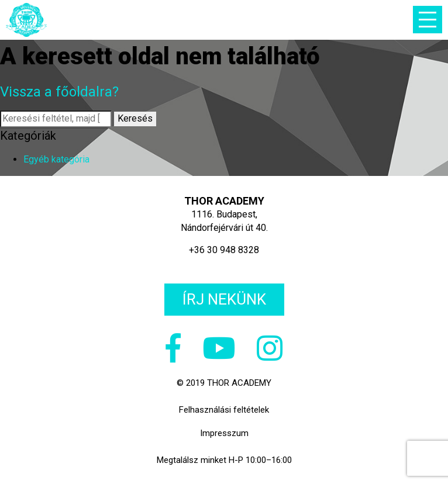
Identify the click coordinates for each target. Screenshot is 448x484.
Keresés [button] (135, 118)
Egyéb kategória (56, 159)
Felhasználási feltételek (224, 410)
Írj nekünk (224, 299)
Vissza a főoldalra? (59, 92)
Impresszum (224, 433)
